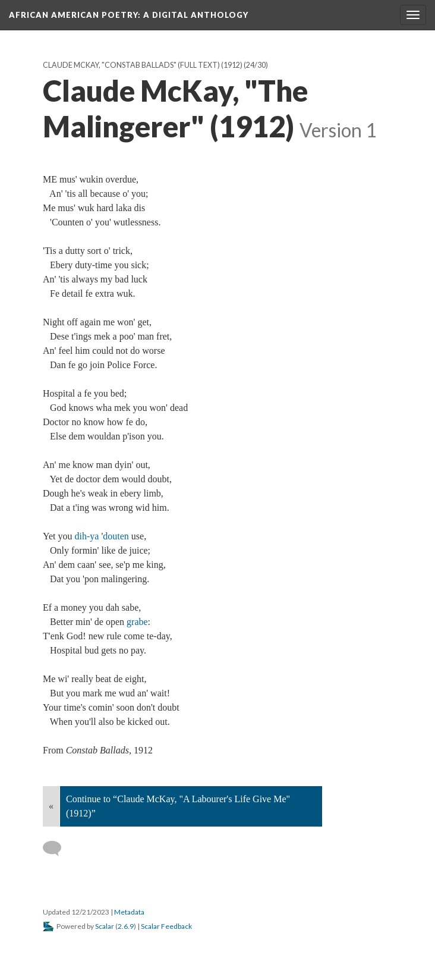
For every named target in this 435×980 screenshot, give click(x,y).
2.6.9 (126, 926)
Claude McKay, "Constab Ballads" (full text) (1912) (143, 65)
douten (116, 536)
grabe (137, 622)
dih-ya (87, 536)
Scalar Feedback (166, 926)
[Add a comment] (57, 849)
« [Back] (51, 806)
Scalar (105, 926)
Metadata (129, 912)
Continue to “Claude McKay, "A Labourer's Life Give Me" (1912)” (178, 806)
